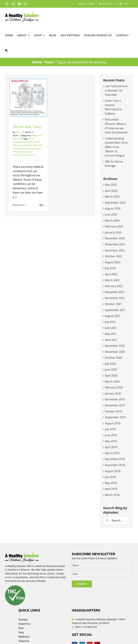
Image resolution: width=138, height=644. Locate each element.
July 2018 (110, 477)
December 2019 (115, 399)
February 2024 (114, 226)
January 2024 (113, 232)
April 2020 (111, 376)
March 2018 (112, 495)
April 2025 (111, 191)
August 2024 (113, 208)
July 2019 (110, 429)
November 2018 (115, 465)
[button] (6, 50)
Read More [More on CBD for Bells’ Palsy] (18, 205)
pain (38, 148)
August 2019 (113, 423)
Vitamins (24, 641)
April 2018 (111, 489)
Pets (21, 632)
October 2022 (113, 256)
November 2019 (115, 405)
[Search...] (116, 520)
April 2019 (111, 447)
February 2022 (114, 286)
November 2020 (115, 352)
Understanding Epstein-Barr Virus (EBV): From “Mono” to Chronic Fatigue (116, 147)
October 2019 (113, 411)
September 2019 (115, 417)
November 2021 (115, 298)
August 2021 (113, 316)
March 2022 (112, 280)
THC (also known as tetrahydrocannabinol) (24, 153)
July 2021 (110, 322)
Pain (21, 628)
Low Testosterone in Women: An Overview (116, 90)
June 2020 (111, 370)
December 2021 (115, 292)
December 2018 (115, 459)
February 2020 (114, 387)
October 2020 (113, 358)
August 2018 (113, 471)
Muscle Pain (29, 148)
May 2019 (111, 441)
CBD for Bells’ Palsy (27, 127)
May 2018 (111, 483)
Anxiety (23, 620)
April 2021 (111, 340)
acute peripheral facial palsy (23, 140)
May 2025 (111, 185)
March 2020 (112, 382)
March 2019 (112, 453)
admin (19, 132)
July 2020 (110, 364)
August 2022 (113, 262)
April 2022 (111, 274)
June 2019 (111, 435)
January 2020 (113, 393)
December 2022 (115, 250)
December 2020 (115, 346)
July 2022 (110, 268)
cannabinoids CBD (28, 145)
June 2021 (111, 328)
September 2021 (115, 310)
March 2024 (112, 221)
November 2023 (115, 244)
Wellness (24, 637)
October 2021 (113, 304)
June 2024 (111, 214)
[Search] (107, 520)
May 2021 (111, 334)
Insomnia (24, 624)
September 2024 (115, 203)
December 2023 (115, 238)
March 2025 (112, 197)
